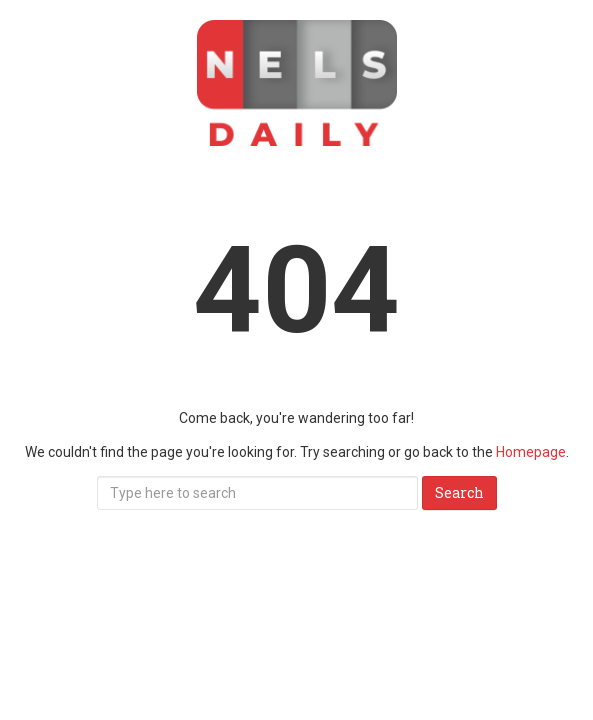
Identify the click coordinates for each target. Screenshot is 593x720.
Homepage (531, 452)
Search (459, 492)
